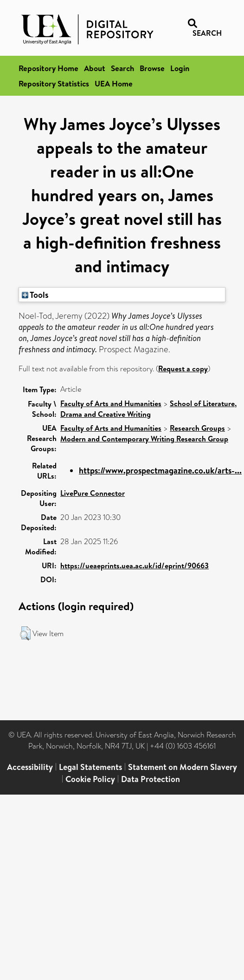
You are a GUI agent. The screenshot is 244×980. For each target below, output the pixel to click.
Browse (152, 68)
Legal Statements (90, 767)
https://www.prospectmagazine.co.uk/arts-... (160, 470)
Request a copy (183, 368)
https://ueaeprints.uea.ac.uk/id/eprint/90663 (135, 566)
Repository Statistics (54, 83)
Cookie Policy (90, 779)
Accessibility (30, 767)
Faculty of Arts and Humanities (111, 403)
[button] (25, 633)
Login (180, 68)
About (95, 68)
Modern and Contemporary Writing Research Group (144, 439)
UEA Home (114, 83)
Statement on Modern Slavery (183, 767)
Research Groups (197, 428)
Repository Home (48, 68)
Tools (35, 295)
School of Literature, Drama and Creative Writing (148, 409)
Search (122, 68)
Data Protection (151, 779)
